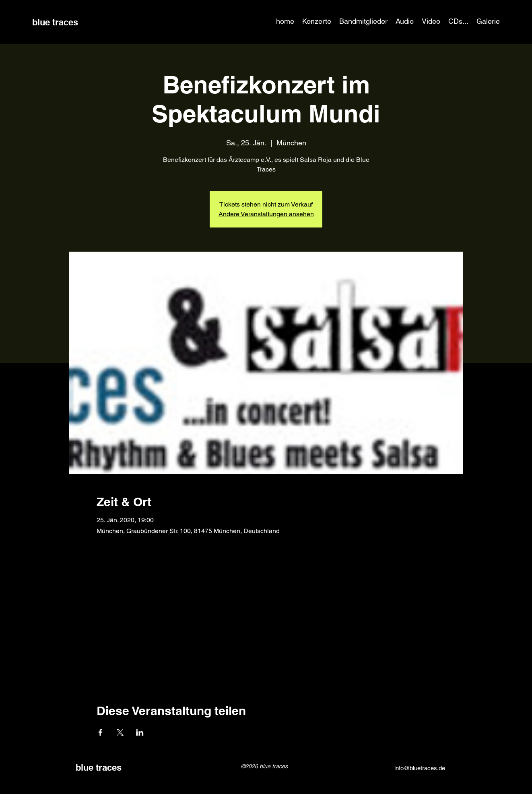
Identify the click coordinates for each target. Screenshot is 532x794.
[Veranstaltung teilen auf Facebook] (100, 732)
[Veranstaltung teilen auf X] (120, 732)
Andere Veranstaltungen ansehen (266, 214)
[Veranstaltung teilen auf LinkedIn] (140, 732)
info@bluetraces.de (420, 768)
